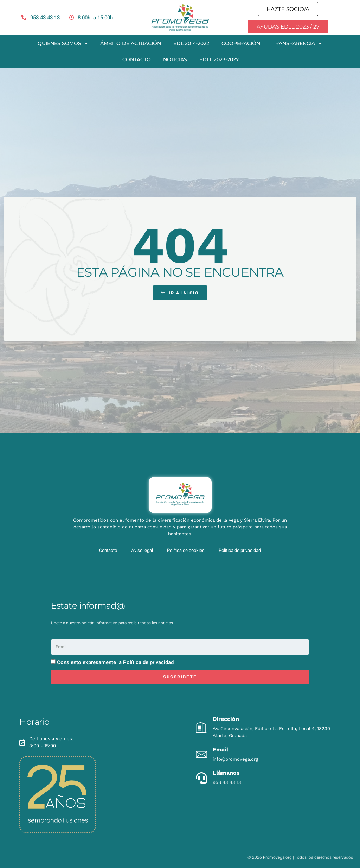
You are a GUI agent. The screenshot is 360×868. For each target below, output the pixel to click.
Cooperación (241, 43)
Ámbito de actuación (131, 43)
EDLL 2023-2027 (219, 59)
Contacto (137, 59)
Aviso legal (142, 550)
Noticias (175, 59)
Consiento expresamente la (115, 662)
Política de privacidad (148, 662)
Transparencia (297, 43)
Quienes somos (63, 43)
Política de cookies (186, 550)
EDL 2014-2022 (191, 43)
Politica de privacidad (240, 550)
